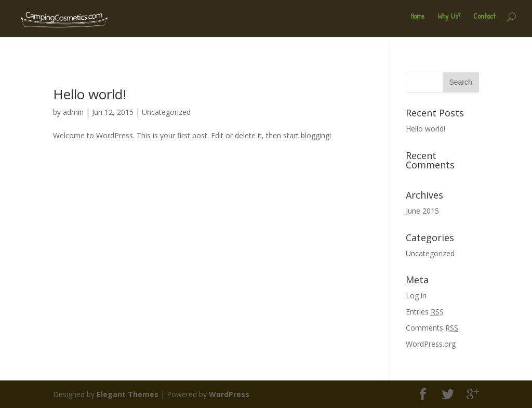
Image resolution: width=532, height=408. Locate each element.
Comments (432, 328)
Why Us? (449, 21)
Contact (484, 21)
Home (417, 21)
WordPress (229, 394)
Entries (425, 312)
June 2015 (422, 211)
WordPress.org (431, 344)
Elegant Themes (128, 394)
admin (73, 112)
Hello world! (90, 94)
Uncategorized (166, 112)
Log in (416, 295)
